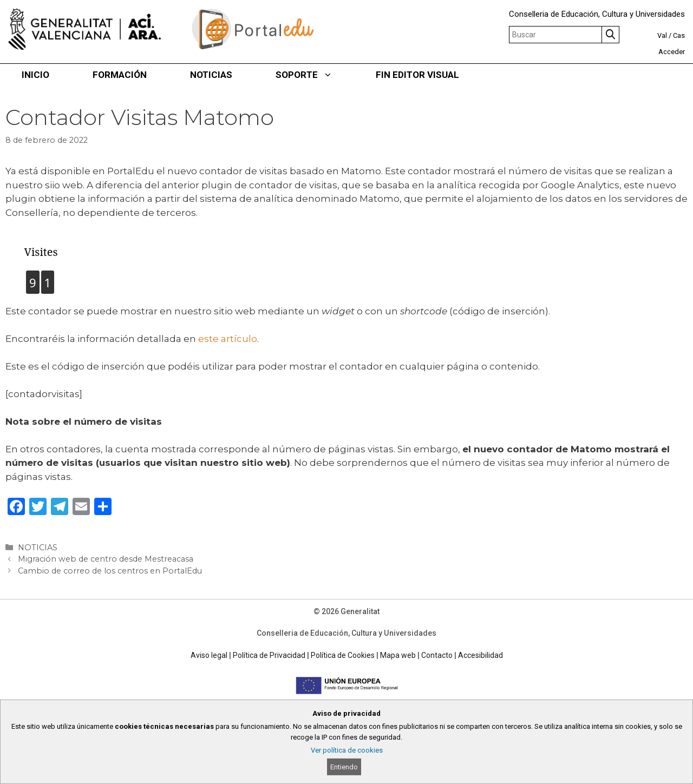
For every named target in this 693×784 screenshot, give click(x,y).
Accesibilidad (480, 655)
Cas (679, 35)
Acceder (672, 52)
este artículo (228, 339)
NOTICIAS (211, 75)
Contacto (437, 655)
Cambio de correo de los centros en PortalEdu (110, 571)
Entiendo (344, 767)
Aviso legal (209, 655)
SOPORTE (315, 75)
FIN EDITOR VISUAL (417, 75)
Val (662, 35)
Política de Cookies (343, 655)
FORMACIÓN (120, 75)
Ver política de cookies (347, 750)
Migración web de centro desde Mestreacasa (106, 559)
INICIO (35, 75)
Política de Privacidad (269, 655)
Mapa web (398, 655)
